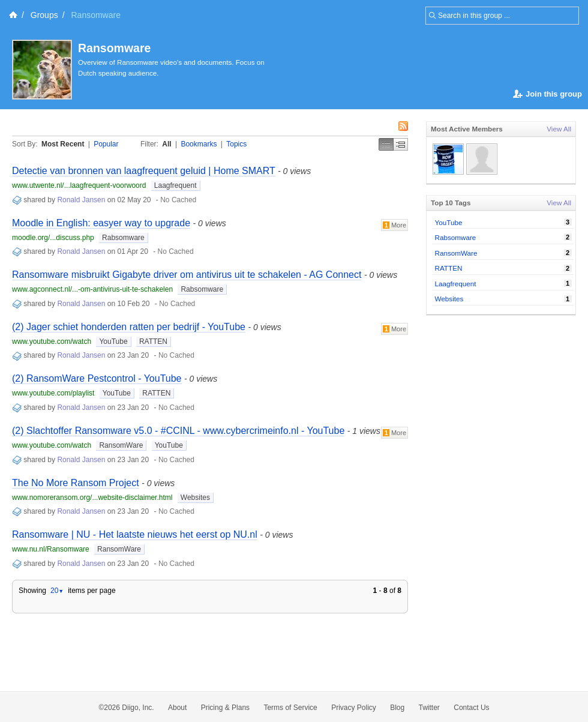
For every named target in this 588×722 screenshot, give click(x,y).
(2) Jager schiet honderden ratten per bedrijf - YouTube (129, 327)
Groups (44, 15)
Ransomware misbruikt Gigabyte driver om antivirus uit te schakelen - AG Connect (187, 275)
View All (559, 129)
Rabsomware (123, 238)
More (394, 225)
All (166, 144)
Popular (106, 144)
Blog (397, 708)
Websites (195, 498)
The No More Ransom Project (76, 483)
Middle (401, 144)
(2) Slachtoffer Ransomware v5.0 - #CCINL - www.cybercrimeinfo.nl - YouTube (178, 431)
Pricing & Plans (225, 708)
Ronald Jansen (81, 200)
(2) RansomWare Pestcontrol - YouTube (97, 378)
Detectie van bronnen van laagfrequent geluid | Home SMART (144, 171)
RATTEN (153, 341)
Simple (386, 144)
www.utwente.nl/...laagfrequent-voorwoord (79, 185)
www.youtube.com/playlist (53, 393)
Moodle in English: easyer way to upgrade (101, 223)
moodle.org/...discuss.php (53, 238)
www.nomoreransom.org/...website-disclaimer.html (92, 498)
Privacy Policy (354, 708)
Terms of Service (290, 708)
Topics (236, 144)
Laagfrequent (175, 185)
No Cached (178, 200)
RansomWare (121, 445)
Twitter (429, 708)
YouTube (113, 341)
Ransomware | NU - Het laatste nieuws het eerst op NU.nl (135, 534)
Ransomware (114, 48)
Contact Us (471, 708)
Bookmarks (199, 144)
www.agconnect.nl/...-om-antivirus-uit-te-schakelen (92, 289)
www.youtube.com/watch (52, 341)
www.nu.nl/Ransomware (51, 549)
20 (57, 591)
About (177, 708)
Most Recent (63, 144)
